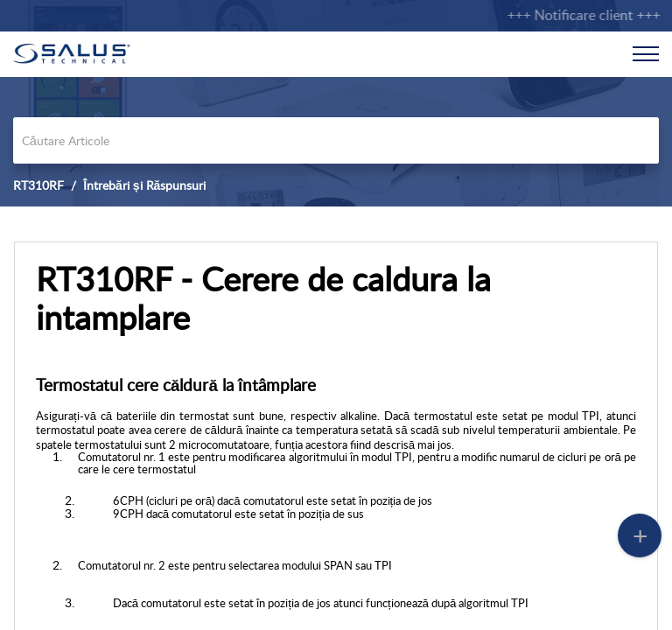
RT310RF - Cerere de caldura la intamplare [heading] (263, 298)
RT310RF (38, 185)
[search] (336, 140)
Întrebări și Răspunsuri (144, 185)
